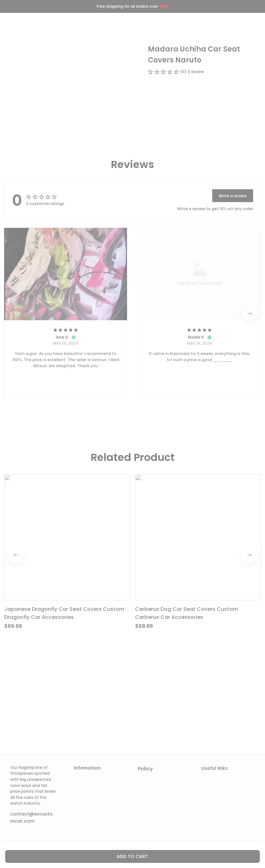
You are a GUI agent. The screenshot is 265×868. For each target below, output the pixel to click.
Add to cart (132, 856)
